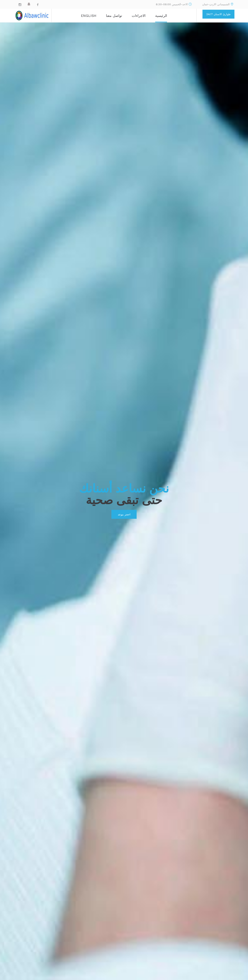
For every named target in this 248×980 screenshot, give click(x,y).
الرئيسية (161, 16)
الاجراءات (139, 16)
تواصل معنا (114, 16)
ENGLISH (89, 16)
